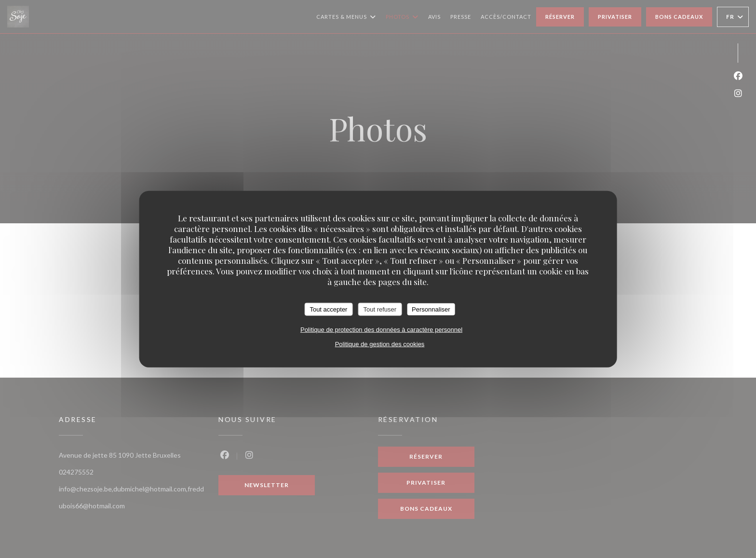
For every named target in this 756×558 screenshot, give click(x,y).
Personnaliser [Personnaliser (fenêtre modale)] (431, 309)
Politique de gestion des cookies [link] (380, 344)
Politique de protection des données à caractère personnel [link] (381, 330)
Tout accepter (328, 309)
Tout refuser (380, 309)
